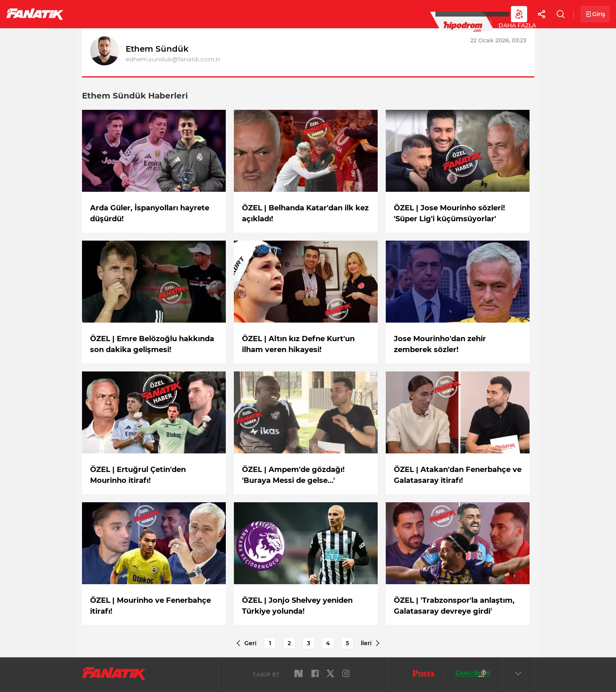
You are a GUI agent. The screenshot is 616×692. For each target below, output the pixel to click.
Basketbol (185, 14)
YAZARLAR (282, 14)
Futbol (92, 14)
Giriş (595, 14)
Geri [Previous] (246, 643)
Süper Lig (136, 14)
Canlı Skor (331, 14)
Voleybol (235, 14)
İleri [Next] (371, 643)
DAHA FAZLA (439, 14)
